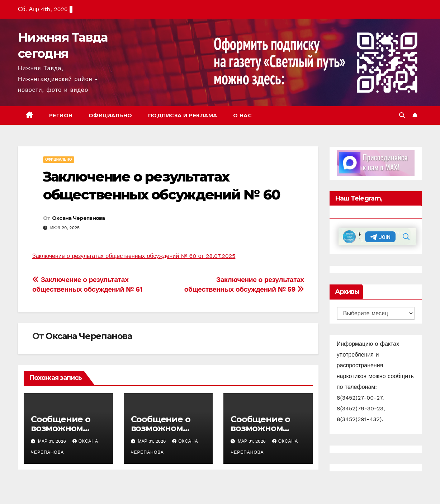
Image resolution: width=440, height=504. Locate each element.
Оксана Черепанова (79, 218)
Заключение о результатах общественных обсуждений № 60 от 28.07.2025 (134, 256)
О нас (243, 116)
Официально (110, 116)
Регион (61, 116)
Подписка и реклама (183, 116)
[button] (402, 115)
